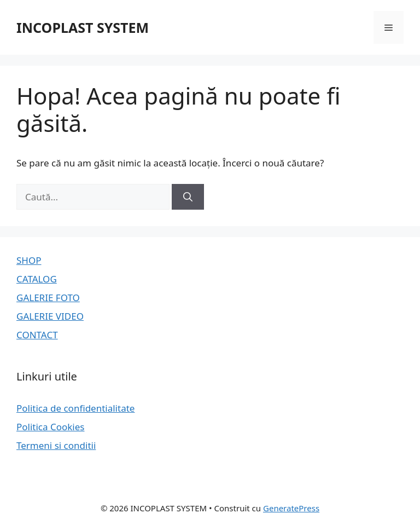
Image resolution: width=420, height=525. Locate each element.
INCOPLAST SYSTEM (83, 27)
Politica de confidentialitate (75, 408)
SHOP (29, 260)
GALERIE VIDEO (50, 316)
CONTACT (37, 335)
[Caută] (188, 197)
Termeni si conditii (56, 445)
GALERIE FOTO (48, 298)
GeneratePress (291, 508)
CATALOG (37, 279)
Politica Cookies (51, 427)
